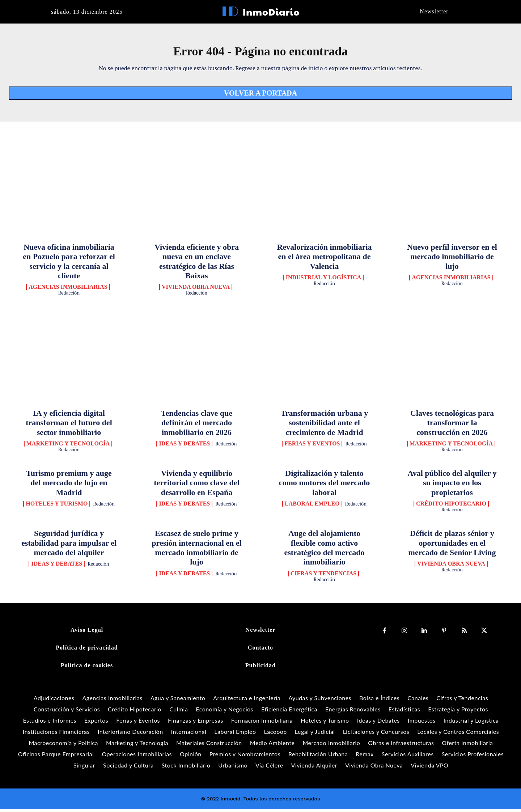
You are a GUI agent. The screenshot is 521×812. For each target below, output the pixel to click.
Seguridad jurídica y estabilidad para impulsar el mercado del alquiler (69, 546)
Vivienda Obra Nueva (196, 290)
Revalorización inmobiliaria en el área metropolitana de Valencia (324, 259)
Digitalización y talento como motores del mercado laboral (325, 486)
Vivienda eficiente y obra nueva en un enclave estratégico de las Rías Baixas (197, 264)
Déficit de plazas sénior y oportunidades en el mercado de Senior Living (452, 546)
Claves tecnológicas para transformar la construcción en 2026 (452, 426)
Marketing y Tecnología (68, 447)
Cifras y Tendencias (324, 576)
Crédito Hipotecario (451, 507)
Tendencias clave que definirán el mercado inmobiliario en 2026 (197, 426)
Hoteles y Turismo (57, 507)
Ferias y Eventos (312, 447)
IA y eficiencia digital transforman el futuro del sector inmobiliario (69, 426)
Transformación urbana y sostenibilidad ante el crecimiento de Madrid (325, 426)
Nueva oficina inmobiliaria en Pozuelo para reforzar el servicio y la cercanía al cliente (69, 264)
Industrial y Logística (324, 281)
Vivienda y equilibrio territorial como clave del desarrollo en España (196, 486)
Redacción (69, 296)
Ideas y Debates (184, 447)
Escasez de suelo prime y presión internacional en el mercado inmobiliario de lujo (196, 551)
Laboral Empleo (312, 507)
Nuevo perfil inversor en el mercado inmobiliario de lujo (452, 259)
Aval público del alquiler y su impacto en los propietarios (452, 486)
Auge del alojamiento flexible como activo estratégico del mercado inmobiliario (325, 551)
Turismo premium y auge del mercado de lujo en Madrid (69, 486)
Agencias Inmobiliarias (68, 290)
